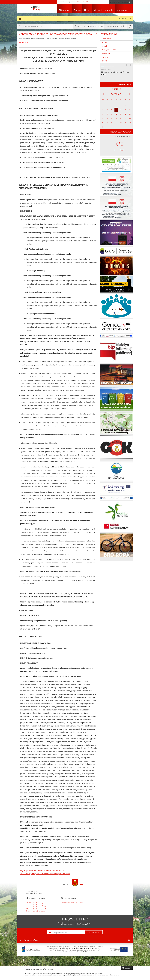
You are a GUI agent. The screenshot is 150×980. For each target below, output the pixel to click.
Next (131, 65)
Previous (126, 65)
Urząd (87, 10)
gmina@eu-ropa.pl (39, 911)
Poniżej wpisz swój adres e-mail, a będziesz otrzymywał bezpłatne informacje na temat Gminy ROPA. (75, 924)
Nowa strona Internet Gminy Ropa (115, 73)
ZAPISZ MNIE (94, 933)
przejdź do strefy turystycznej (121, 2)
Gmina (77, 10)
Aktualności (65, 10)
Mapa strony (80, 26)
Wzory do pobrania (103, 10)
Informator (122, 10)
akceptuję (127, 968)
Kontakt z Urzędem (95, 26)
